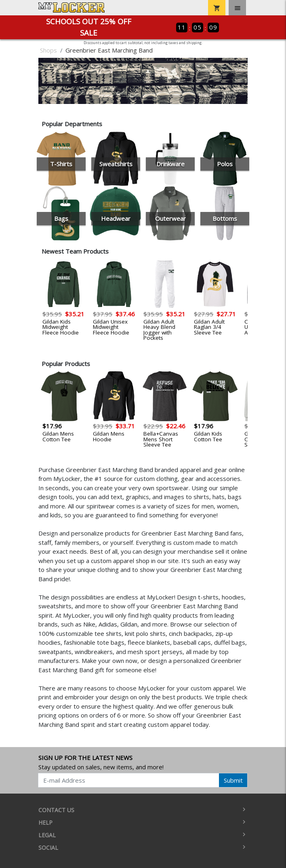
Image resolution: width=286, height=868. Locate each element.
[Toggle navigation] (237, 8)
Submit (233, 780)
